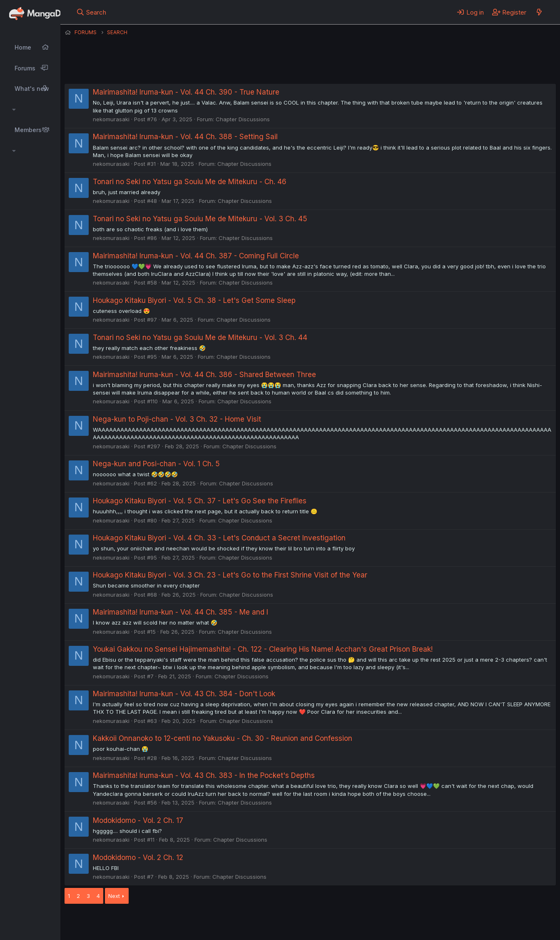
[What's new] (539, 12)
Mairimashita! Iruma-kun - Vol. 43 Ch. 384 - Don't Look (184, 694)
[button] (42, 68)
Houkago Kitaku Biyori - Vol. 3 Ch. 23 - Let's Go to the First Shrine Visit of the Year (230, 575)
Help (303, 922)
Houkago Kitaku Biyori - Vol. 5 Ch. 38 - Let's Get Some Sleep (194, 300)
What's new (32, 89)
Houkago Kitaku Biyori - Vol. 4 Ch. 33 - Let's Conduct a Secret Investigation (219, 538)
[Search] (91, 12)
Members (28, 130)
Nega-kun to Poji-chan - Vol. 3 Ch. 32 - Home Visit (177, 419)
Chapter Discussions (243, 119)
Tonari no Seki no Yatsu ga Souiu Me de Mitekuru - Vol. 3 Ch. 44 (200, 337)
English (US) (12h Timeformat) (107, 922)
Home (23, 47)
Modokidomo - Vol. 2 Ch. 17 (138, 820)
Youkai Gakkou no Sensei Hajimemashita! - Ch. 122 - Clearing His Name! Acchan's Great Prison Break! (263, 649)
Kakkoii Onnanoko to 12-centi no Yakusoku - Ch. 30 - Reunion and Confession (223, 738)
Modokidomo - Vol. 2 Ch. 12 (138, 857)
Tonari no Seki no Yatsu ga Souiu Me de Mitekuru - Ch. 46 (190, 182)
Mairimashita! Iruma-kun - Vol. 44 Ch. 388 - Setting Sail (185, 137)
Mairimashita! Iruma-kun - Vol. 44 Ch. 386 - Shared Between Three (204, 375)
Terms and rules (219, 922)
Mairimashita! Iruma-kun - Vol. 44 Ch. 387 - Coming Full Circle (196, 256)
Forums (25, 68)
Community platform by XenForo (487, 922)
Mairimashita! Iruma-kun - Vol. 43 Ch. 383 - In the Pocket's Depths (204, 775)
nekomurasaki (111, 119)
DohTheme (477, 928)
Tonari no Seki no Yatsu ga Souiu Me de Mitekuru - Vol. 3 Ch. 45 (200, 219)
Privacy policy (269, 922)
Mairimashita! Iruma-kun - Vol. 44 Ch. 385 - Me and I (180, 612)
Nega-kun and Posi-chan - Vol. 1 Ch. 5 (156, 464)
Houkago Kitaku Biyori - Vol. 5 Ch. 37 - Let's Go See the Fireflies (200, 501)
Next (114, 896)
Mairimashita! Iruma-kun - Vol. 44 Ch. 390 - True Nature (186, 92)
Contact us (173, 922)
